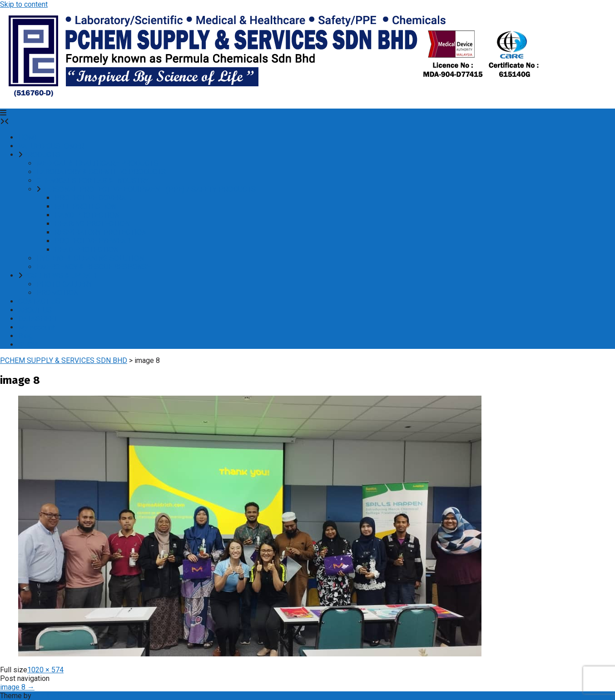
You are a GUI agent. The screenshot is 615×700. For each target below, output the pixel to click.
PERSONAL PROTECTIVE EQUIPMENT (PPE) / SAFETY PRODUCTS (148, 189)
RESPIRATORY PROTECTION (101, 232)
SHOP (28, 345)
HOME (28, 137)
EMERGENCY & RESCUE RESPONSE (94, 267)
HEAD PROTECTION (87, 250)
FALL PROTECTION (85, 206)
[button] (3, 113)
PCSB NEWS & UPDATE (60, 276)
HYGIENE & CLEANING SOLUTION (90, 258)
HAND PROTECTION (87, 215)
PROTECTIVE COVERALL (94, 198)
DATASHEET (38, 319)
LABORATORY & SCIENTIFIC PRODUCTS (101, 172)
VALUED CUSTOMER (51, 146)
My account (36, 327)
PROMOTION (57, 293)
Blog (25, 336)
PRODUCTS (41, 155)
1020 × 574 (45, 670)
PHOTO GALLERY (64, 284)
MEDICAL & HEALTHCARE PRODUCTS (97, 163)
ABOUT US (35, 310)
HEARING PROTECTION (92, 224)
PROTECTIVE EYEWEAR (92, 241)
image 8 (17, 687)
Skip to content (24, 4)
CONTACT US (39, 301)
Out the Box (52, 696)
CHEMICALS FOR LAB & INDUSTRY (93, 181)
